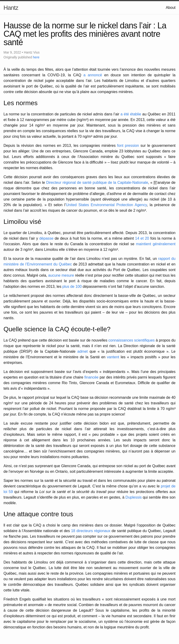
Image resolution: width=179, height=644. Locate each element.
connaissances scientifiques (132, 340)
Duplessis (133, 497)
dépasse (46, 238)
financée (91, 377)
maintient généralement (156, 244)
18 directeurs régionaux (91, 531)
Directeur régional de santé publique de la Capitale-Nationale (97, 183)
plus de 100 (72, 287)
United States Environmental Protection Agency (106, 205)
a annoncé (93, 75)
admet (83, 351)
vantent (113, 357)
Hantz (11, 8)
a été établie (131, 114)
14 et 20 (142, 238)
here (36, 57)
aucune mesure (61, 275)
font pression (128, 146)
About (171, 8)
